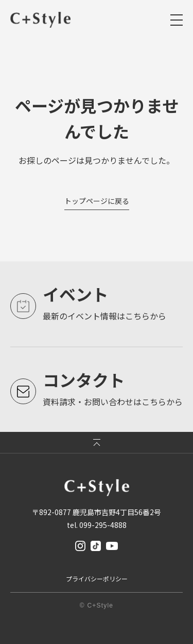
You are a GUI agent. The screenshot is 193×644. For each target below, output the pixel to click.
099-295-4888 (103, 525)
